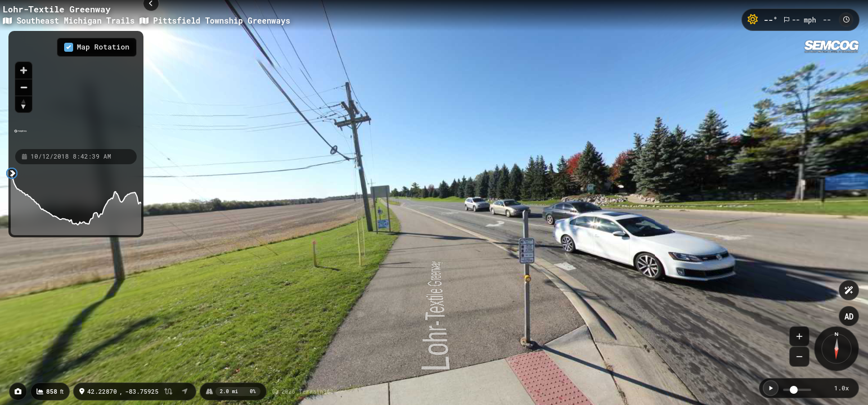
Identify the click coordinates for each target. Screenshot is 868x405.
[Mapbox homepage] (21, 136)
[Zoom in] (24, 70)
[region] (76, 89)
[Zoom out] (24, 87)
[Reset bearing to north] (24, 104)
